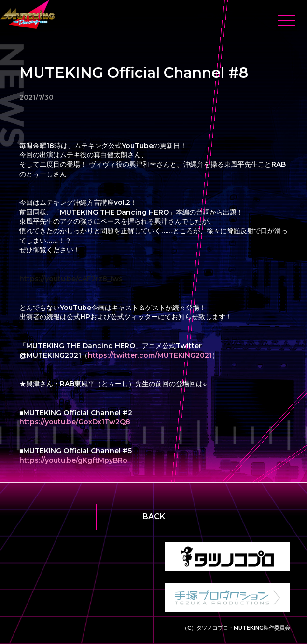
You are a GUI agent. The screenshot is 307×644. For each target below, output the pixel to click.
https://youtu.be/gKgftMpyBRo (73, 460)
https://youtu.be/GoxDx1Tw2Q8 (75, 422)
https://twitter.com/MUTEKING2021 (150, 355)
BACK (154, 517)
